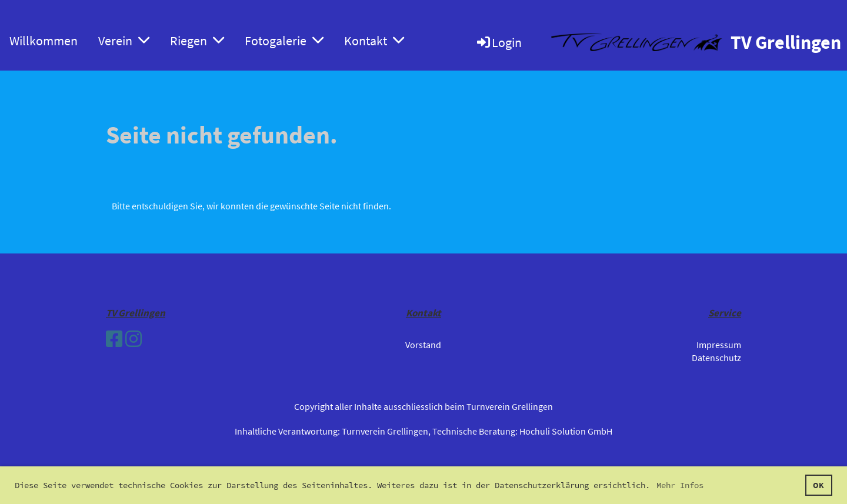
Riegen (197, 41)
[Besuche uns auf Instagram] (134, 339)
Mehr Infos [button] (680, 485)
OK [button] (818, 485)
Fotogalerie (284, 41)
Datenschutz (716, 358)
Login (498, 42)
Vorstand (423, 345)
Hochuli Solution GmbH (566, 431)
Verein (124, 41)
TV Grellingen (786, 42)
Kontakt (374, 41)
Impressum (719, 345)
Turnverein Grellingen (385, 431)
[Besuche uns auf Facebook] (114, 339)
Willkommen (44, 41)
